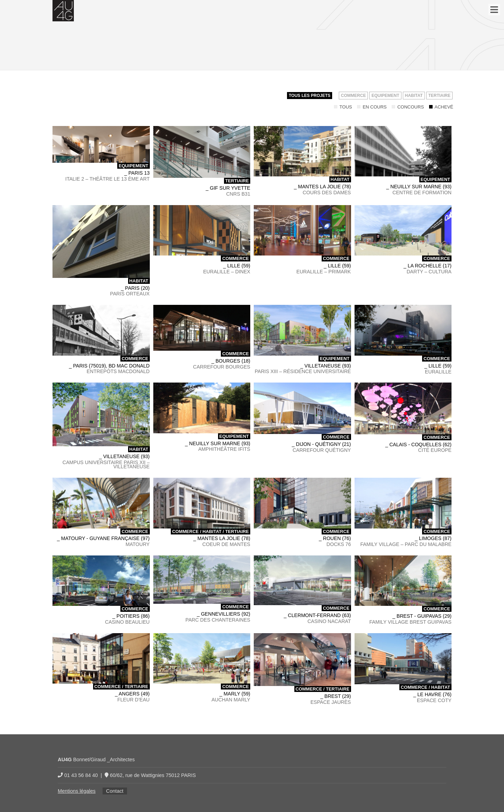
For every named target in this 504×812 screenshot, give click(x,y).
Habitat (414, 96)
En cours (372, 107)
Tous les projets (310, 96)
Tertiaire (439, 96)
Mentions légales (77, 791)
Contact (115, 791)
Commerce (353, 96)
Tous (343, 107)
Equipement (385, 96)
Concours (408, 107)
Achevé (441, 107)
